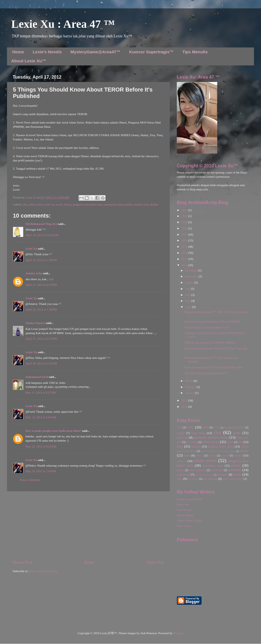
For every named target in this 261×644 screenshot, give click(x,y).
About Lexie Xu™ (29, 61)
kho (240, 442)
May (188, 301)
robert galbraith (197, 470)
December (191, 270)
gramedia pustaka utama (211, 437)
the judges (193, 479)
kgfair (230, 442)
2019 (185, 222)
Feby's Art (183, 505)
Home (18, 52)
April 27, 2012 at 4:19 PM (41, 339)
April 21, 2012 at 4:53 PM (41, 285)
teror (146, 205)
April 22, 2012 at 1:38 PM (41, 310)
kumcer (196, 447)
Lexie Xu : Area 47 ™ (63, 24)
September (192, 276)
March (189, 381)
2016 (185, 240)
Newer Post (22, 562)
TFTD (217, 428)
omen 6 (181, 461)
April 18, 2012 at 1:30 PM (41, 260)
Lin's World (184, 510)
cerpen (181, 433)
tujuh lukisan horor (233, 479)
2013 (185, 259)
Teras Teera (184, 526)
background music (234, 427)
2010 (185, 407)
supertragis (183, 475)
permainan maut (114, 205)
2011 (185, 400)
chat (25, 205)
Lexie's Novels (47, 52)
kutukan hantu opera (221, 447)
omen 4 (225, 455)
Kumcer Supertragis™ (151, 52)
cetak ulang (198, 433)
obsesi (67, 205)
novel (59, 205)
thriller (154, 205)
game (237, 433)
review (180, 470)
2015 (185, 247)
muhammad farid (37, 377)
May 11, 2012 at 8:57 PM (41, 393)
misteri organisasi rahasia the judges (218, 451)
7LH (179, 427)
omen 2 (200, 455)
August (190, 283)
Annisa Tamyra (35, 323)
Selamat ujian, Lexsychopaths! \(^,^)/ (207, 327)
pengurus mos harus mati (88, 205)
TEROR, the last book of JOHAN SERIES (210, 343)
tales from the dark (204, 475)
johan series (36, 205)
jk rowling (192, 442)
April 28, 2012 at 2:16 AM (41, 363)
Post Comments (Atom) (43, 571)
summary (235, 470)
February (191, 387)
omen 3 (212, 455)
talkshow (223, 475)
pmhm (129, 205)
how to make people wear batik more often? (53, 431)
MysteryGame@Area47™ (95, 52)
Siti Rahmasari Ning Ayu (41, 224)
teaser (237, 474)
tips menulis (210, 479)
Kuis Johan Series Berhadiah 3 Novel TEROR (212, 322)
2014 (185, 253)
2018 (185, 228)
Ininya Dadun (185, 515)
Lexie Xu (31, 197)
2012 (185, 265)
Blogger (178, 633)
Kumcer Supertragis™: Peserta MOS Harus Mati (214, 367)
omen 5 (238, 455)
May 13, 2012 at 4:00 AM (41, 417)
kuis (180, 446)
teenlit (138, 205)
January (190, 393)
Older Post (155, 562)
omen (187, 455)
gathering (182, 438)
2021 (185, 210)
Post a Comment (30, 480)
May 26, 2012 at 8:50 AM (41, 447)
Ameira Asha (34, 273)
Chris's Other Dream (189, 521)
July (188, 289)
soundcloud (217, 470)
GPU (191, 427)
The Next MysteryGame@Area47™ (206, 373)
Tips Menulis (195, 52)
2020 (185, 216)
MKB (205, 427)
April (188, 307)
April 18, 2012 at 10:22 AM (42, 235)
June (188, 295)
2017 (185, 235)
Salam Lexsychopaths (190, 499)
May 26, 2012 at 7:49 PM (41, 471)
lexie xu (49, 205)
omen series (205, 461)
